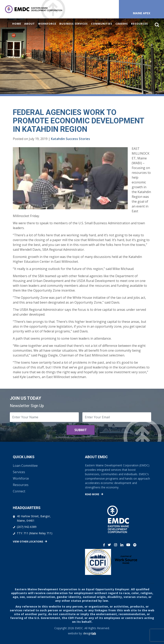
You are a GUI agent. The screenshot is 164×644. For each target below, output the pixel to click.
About (30, 24)
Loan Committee (25, 466)
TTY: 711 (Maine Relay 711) (35, 533)
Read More (92, 494)
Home (17, 24)
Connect (19, 491)
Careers (122, 24)
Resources (140, 24)
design (90, 633)
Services (19, 472)
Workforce (47, 24)
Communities (102, 24)
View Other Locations (28, 542)
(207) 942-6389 (27, 527)
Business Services (74, 24)
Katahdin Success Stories (70, 139)
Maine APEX (142, 13)
